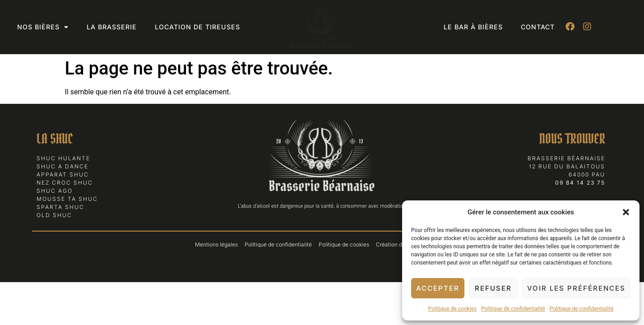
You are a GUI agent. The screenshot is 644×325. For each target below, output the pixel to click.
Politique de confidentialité (513, 309)
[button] (626, 212)
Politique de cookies (452, 309)
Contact (538, 27)
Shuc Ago (55, 191)
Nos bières (43, 27)
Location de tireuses (197, 27)
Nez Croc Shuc (65, 183)
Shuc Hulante (63, 158)
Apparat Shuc (63, 174)
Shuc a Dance (63, 166)
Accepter (438, 288)
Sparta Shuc (60, 207)
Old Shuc (54, 215)
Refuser (493, 288)
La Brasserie (112, 27)
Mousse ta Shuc (67, 199)
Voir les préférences (576, 288)
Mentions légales (216, 244)
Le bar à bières (473, 27)
